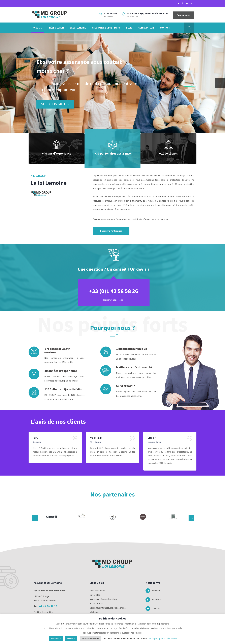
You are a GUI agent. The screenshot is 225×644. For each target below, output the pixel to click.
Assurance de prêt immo (106, 28)
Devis (129, 28)
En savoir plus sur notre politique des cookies (125, 638)
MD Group (94, 612)
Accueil (37, 28)
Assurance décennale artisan (103, 599)
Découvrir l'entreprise (111, 231)
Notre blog (95, 595)
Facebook (151, 600)
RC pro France (96, 603)
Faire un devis (183, 15)
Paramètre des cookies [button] (91, 639)
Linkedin (151, 591)
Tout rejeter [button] (71, 639)
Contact (165, 28)
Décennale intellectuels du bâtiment (108, 608)
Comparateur (146, 28)
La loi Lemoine (78, 28)
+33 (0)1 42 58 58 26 (114, 291)
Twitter (151, 609)
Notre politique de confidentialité (163, 638)
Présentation (56, 28)
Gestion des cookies (43, 612)
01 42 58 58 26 (48, 606)
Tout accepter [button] (56, 639)
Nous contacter (97, 591)
